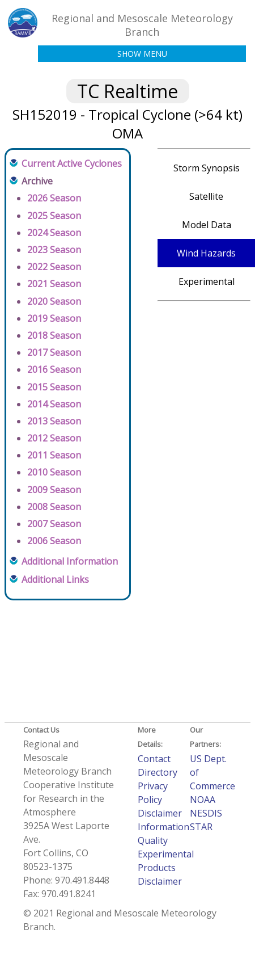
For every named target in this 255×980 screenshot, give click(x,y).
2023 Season (54, 250)
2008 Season (54, 507)
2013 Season (54, 421)
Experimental (207, 281)
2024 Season (54, 233)
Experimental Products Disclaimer (166, 868)
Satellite (206, 196)
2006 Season (54, 541)
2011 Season (54, 455)
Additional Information (70, 561)
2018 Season (54, 335)
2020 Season (54, 301)
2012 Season (54, 438)
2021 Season (54, 284)
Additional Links (55, 579)
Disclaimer (160, 813)
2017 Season (54, 352)
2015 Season (54, 387)
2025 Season (54, 216)
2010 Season (54, 472)
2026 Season (54, 198)
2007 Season (54, 524)
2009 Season (54, 490)
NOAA (203, 800)
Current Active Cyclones (72, 163)
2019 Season (54, 318)
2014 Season (54, 404)
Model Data (207, 225)
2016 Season (54, 369)
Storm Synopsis (207, 168)
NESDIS (206, 813)
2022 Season (54, 267)
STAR (201, 827)
